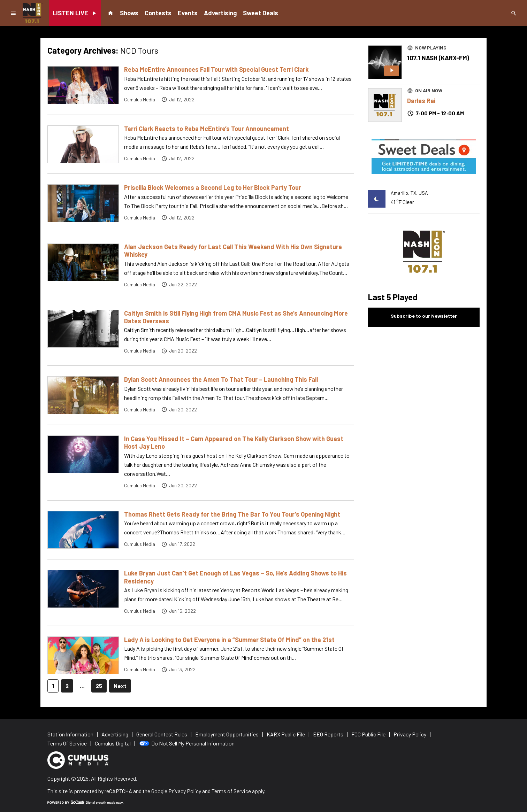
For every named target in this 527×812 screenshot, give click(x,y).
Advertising (220, 13)
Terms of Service (231, 791)
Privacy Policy (185, 791)
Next (120, 686)
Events (188, 13)
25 (99, 686)
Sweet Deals (261, 13)
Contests (158, 13)
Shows (129, 13)
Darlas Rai (421, 101)
